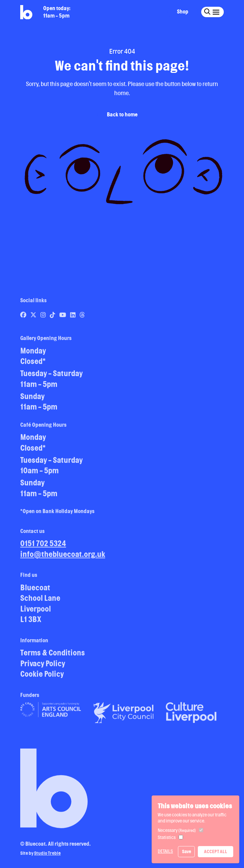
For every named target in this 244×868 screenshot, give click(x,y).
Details (165, 851)
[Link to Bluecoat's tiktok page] (53, 317)
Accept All (216, 851)
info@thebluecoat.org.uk (63, 556)
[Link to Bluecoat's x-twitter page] (34, 317)
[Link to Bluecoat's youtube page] (63, 317)
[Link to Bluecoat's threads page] (82, 317)
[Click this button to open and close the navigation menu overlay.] (216, 12)
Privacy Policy (43, 665)
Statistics (167, 837)
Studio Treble (47, 856)
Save (187, 851)
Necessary (177, 830)
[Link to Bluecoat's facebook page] (24, 317)
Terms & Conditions (53, 655)
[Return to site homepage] (26, 12)
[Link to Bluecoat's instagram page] (44, 317)
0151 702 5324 (43, 545)
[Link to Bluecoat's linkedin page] (73, 317)
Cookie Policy (42, 676)
